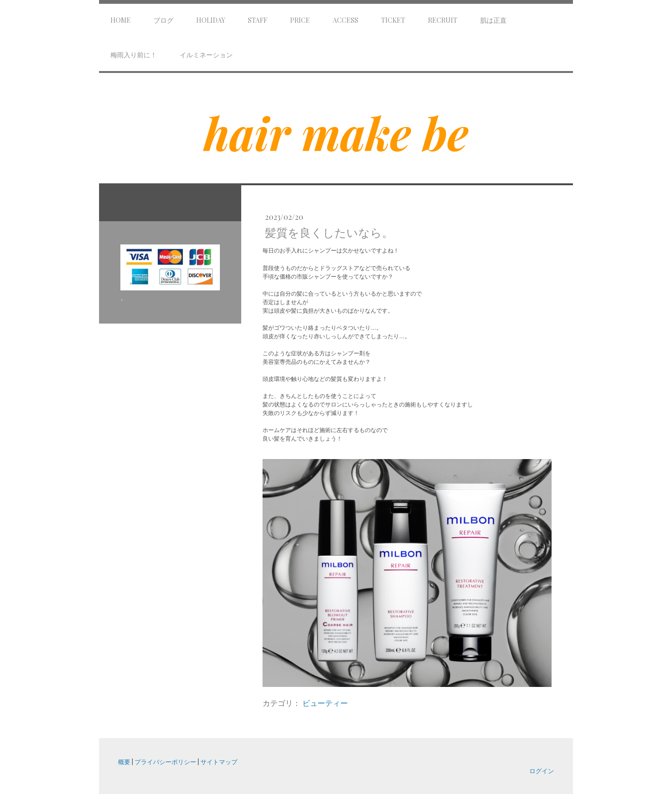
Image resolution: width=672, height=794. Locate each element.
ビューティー (325, 703)
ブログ (163, 20)
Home (121, 20)
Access (345, 20)
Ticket (393, 20)
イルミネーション (206, 55)
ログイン (542, 771)
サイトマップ (219, 762)
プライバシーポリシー (165, 762)
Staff (258, 20)
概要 (124, 762)
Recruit (443, 20)
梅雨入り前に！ (134, 55)
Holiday (211, 20)
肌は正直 (493, 20)
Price (300, 20)
